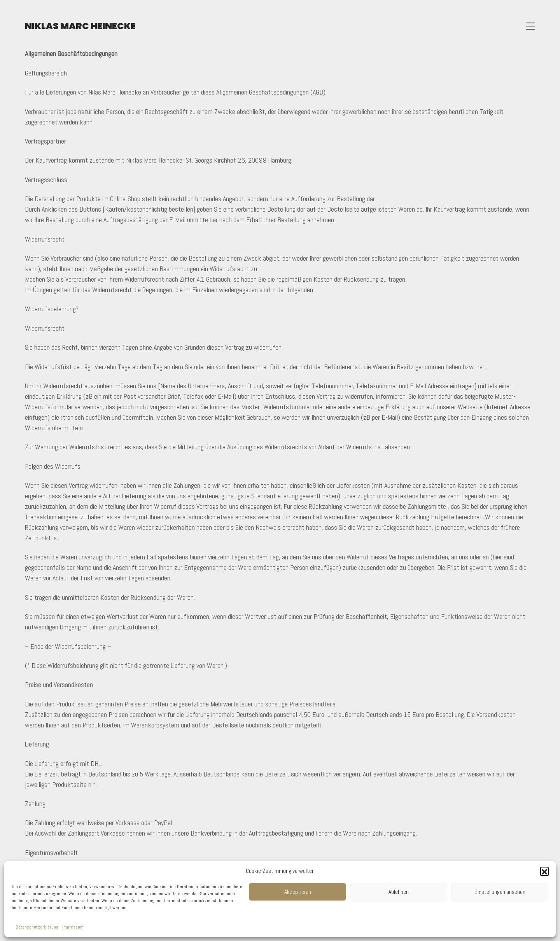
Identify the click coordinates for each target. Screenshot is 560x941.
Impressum (73, 927)
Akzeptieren (298, 892)
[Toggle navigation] (531, 27)
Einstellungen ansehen (500, 892)
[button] (544, 871)
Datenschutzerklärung (37, 927)
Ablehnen (399, 892)
